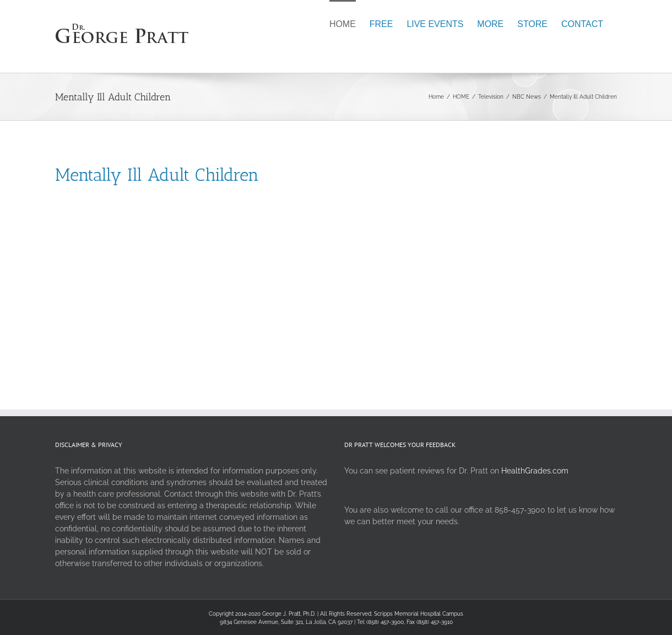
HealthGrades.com (535, 471)
